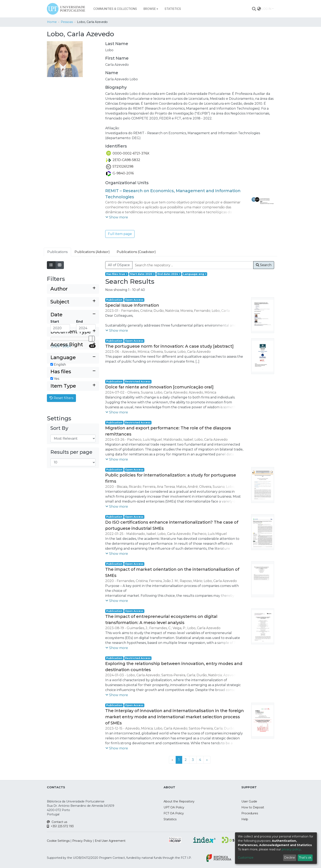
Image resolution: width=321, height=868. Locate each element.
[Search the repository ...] (193, 265)
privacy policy (291, 849)
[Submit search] (254, 9)
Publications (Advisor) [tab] (92, 252)
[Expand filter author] (73, 289)
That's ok (305, 858)
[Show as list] (51, 265)
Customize (246, 858)
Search (264, 265)
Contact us (57, 822)
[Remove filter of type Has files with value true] (117, 274)
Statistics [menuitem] (173, 9)
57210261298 (120, 166)
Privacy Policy (82, 841)
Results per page (71, 494)
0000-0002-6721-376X (128, 153)
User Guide (249, 801)
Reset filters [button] (61, 440)
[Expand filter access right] (73, 373)
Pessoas (67, 22)
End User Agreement (110, 841)
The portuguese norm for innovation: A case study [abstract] (169, 346)
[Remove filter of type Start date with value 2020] (142, 274)
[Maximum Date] (86, 328)
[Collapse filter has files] (73, 407)
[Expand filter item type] (73, 428)
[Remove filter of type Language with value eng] (195, 274)
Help (245, 819)
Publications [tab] (57, 252)
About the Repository (179, 801)
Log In (266, 9)
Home (52, 22)
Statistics (170, 819)
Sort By (59, 470)
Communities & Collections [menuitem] (115, 9)
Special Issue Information (132, 305)
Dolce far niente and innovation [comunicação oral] (159, 387)
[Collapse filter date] (73, 315)
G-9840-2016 (120, 173)
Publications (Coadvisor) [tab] (136, 252)
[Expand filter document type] (73, 360)
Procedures (250, 813)
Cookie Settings (58, 841)
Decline (290, 858)
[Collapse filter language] (73, 386)
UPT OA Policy (174, 807)
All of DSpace (119, 265)
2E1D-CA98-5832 (123, 160)
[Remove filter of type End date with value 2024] (169, 274)
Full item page (120, 234)
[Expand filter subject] (73, 302)
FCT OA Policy (174, 813)
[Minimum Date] (60, 328)
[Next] (207, 760)
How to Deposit (253, 807)
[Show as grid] (60, 265)
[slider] (90, 339)
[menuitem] (151, 9)
